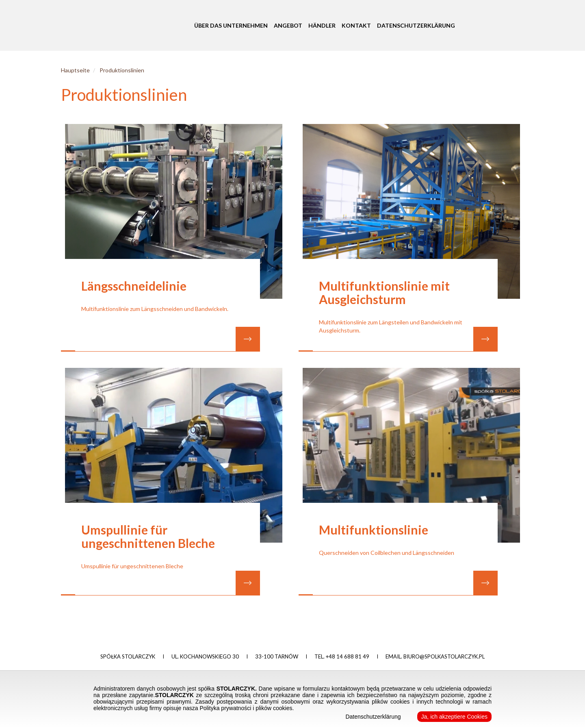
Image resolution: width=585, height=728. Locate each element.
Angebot (288, 25)
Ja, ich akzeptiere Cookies (454, 717)
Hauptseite (75, 70)
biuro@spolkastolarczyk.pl (444, 656)
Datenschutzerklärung (416, 25)
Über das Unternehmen (231, 25)
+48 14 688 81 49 (348, 656)
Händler (322, 25)
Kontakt (356, 25)
